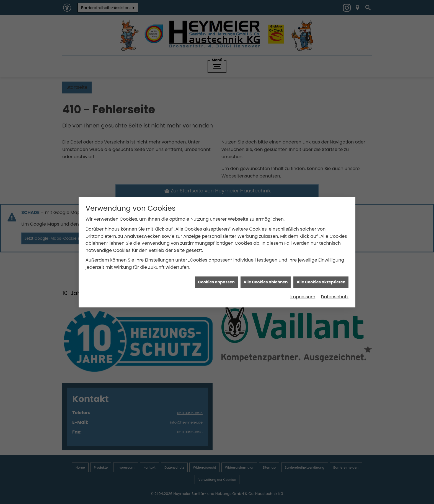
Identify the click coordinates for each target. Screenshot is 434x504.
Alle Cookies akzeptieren (321, 267)
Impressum (303, 282)
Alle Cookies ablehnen (266, 267)
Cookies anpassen (216, 267)
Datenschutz (335, 282)
